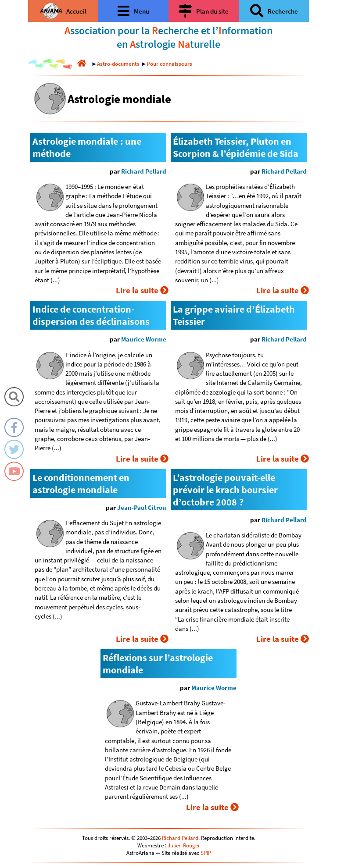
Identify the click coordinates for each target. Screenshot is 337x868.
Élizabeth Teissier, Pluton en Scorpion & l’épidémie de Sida (236, 147)
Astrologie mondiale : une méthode (87, 147)
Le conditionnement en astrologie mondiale (81, 484)
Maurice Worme (144, 339)
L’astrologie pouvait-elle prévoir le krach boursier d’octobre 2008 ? (225, 490)
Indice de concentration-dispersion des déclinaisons (91, 315)
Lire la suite (142, 290)
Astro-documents (118, 64)
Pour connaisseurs (169, 64)
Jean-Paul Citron (142, 507)
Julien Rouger (184, 845)
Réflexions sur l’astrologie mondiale (158, 664)
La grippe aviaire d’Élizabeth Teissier (234, 315)
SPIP (206, 853)
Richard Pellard (144, 171)
